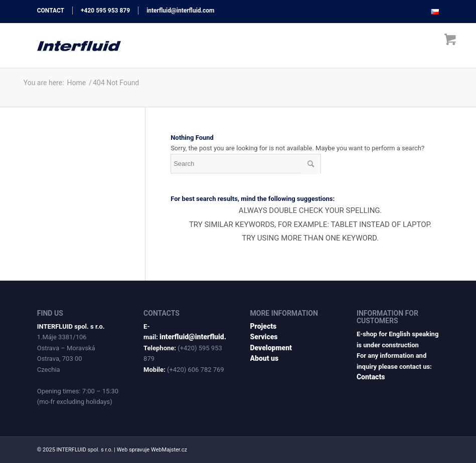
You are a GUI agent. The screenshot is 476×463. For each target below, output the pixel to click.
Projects (264, 326)
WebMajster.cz (169, 450)
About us (265, 358)
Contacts (371, 377)
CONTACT (51, 11)
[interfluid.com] (79, 45)
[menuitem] (432, 12)
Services (264, 337)
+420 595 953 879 (105, 11)
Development (271, 348)
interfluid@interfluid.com (180, 11)
